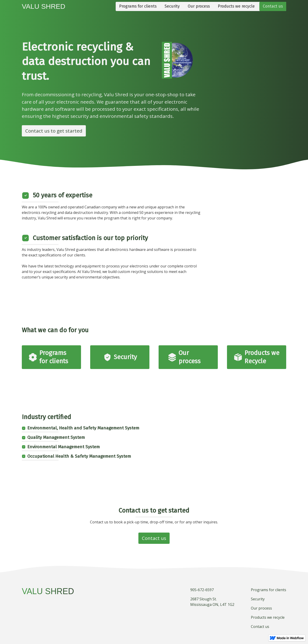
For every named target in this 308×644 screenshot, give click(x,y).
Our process (199, 6)
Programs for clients (138, 6)
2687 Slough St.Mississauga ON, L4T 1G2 (212, 602)
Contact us (273, 6)
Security (172, 6)
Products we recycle (236, 6)
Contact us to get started (54, 131)
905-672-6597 (202, 590)
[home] (44, 6)
